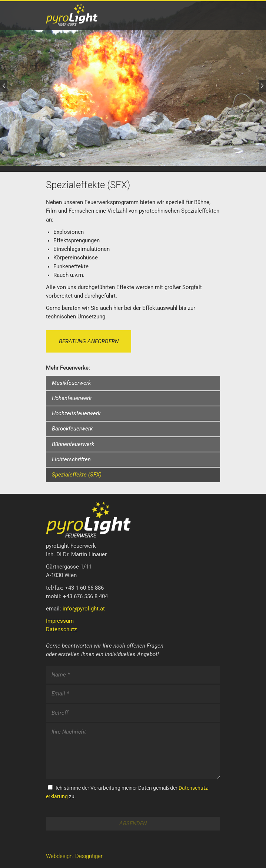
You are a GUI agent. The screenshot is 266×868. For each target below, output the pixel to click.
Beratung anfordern (89, 341)
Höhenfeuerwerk (72, 398)
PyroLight (89, 15)
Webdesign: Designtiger (74, 856)
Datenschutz (61, 630)
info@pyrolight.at (84, 609)
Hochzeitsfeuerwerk (76, 414)
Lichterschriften (71, 460)
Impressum (60, 621)
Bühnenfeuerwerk (73, 444)
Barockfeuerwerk (72, 429)
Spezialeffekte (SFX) (77, 475)
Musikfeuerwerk (71, 383)
